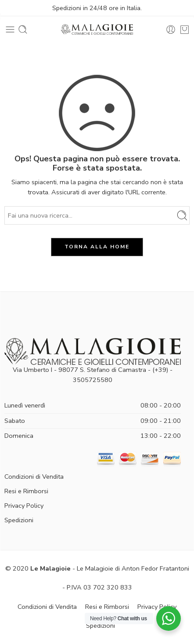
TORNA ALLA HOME (97, 247)
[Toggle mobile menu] (10, 29)
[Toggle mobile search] (23, 29)
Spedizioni (19, 520)
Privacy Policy (24, 506)
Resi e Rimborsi (26, 491)
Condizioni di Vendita (34, 477)
